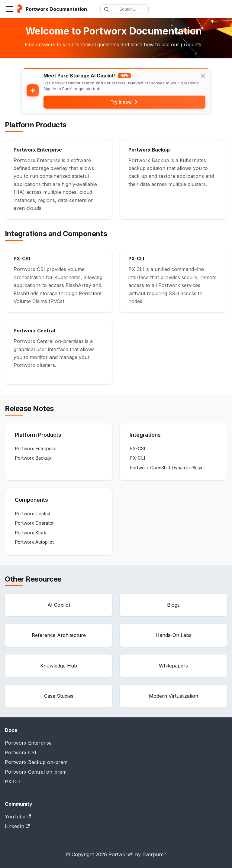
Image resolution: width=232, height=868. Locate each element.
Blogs (173, 605)
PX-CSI (137, 449)
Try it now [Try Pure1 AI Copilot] (124, 102)
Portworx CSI (21, 752)
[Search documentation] (124, 9)
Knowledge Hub (59, 666)
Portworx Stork (31, 533)
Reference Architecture (59, 635)
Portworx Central (32, 514)
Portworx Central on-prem (36, 772)
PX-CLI (137, 458)
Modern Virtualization (174, 696)
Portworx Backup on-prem (36, 762)
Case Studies (59, 696)
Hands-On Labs (174, 635)
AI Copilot (59, 605)
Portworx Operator (34, 523)
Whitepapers (173, 666)
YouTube (18, 817)
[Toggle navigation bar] (9, 9)
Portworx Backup (33, 458)
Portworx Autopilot (34, 542)
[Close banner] (203, 76)
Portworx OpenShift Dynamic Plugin (167, 468)
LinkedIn (17, 826)
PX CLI (13, 782)
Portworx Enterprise (36, 449)
